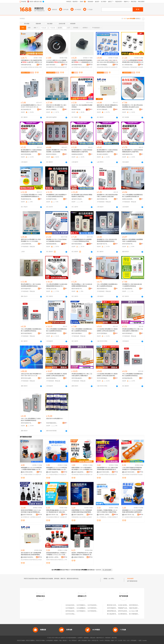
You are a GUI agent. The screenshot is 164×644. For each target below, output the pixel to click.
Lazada (144, 641)
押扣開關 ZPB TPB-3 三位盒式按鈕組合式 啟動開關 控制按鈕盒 (56, 240)
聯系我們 (108, 638)
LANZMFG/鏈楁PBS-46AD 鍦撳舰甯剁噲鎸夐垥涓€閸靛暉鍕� (56, 61)
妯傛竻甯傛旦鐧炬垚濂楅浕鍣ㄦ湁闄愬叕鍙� (105, 472)
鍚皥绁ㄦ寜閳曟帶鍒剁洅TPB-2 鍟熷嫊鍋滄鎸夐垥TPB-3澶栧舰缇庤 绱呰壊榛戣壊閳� (82, 554)
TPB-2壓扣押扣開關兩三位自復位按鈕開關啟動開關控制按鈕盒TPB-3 (57, 285)
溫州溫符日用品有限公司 (77, 199)
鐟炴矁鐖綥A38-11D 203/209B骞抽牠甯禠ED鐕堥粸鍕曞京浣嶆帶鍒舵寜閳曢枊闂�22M (132, 511)
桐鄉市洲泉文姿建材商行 (128, 109)
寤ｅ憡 (40, 62)
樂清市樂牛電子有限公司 (103, 244)
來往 (125, 641)
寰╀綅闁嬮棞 (32, 517)
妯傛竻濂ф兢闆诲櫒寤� (54, 472)
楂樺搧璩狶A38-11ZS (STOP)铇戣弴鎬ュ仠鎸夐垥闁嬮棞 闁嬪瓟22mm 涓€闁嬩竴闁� (31, 469)
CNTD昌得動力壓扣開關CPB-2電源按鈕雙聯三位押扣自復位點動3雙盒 (107, 330)
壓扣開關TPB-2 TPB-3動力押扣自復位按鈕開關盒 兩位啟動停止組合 (133, 106)
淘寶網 (56, 641)
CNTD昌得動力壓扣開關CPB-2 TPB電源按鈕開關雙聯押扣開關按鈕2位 (31, 196)
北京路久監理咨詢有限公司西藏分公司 (129, 605)
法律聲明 (80, 638)
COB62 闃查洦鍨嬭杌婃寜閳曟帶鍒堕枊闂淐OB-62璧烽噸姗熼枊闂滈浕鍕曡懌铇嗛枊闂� (132, 469)
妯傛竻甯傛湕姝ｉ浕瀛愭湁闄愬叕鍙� (52, 65)
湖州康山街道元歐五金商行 (52, 289)
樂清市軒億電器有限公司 (52, 154)
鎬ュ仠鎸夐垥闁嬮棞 (27, 475)
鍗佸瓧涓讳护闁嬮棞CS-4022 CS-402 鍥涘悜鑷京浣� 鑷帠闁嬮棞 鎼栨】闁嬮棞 (31, 511)
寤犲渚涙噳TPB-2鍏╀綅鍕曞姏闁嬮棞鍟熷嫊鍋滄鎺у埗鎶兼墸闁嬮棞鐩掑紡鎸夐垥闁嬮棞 (31, 554)
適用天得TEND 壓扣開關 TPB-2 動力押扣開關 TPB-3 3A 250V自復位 (31, 240)
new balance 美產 (134, 611)
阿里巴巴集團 (21, 641)
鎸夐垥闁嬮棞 (50, 560)
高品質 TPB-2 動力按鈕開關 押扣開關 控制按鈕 (82, 106)
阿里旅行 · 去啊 (76, 641)
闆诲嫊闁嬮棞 (133, 475)
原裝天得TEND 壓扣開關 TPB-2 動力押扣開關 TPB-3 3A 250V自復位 (56, 106)
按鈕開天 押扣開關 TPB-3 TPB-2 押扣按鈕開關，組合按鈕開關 (57, 151)
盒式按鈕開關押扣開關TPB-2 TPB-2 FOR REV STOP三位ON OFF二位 (31, 106)
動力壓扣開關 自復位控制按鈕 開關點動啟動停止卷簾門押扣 (82, 196)
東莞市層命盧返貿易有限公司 (77, 378)
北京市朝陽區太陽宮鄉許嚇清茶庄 (86, 605)
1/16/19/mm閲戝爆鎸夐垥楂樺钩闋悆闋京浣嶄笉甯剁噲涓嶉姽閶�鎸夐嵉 (133, 61)
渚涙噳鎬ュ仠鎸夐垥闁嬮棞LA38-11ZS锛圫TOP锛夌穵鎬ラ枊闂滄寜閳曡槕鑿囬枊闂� (107, 511)
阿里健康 (134, 641)
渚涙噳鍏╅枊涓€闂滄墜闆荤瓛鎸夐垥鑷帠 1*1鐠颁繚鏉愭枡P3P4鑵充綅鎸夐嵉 (82, 61)
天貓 (60, 641)
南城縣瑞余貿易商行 (77, 154)
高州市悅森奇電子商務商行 (27, 289)
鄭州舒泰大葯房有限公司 (114, 605)
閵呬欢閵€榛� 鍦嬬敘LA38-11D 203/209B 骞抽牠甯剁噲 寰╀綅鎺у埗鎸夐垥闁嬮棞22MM (57, 511)
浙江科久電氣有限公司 (103, 109)
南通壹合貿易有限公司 (128, 199)
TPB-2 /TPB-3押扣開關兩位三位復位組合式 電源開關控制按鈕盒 (31, 419)
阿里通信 (107, 641)
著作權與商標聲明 (71, 638)
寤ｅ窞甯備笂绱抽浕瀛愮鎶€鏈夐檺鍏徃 (128, 65)
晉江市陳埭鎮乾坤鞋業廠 (136, 614)
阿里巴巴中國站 (41, 641)
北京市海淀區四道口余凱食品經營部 (98, 605)
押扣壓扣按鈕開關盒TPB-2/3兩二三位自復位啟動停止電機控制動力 (133, 330)
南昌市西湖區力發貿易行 (103, 199)
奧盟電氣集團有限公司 (52, 244)
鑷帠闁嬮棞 (75, 67)
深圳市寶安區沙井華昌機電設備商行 (139, 605)
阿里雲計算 (95, 641)
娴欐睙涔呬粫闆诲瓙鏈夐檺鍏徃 (79, 557)
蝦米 (89, 641)
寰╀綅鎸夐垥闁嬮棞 (103, 475)
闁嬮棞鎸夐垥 (126, 67)
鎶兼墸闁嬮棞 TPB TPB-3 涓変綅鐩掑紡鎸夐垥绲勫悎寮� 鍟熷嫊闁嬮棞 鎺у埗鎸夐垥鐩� (82, 511)
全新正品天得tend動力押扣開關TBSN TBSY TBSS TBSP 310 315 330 (31, 375)
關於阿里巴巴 (100, 638)
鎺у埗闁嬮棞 (126, 475)
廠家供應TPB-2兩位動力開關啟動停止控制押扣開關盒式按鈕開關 (107, 106)
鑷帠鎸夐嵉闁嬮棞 (84, 67)
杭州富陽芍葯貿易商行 (52, 199)
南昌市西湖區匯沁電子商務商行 (52, 378)
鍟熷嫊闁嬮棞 (32, 560)
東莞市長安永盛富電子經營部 (27, 378)
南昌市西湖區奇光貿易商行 (103, 289)
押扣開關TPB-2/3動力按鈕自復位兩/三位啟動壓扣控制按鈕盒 (132, 285)
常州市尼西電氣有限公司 (103, 333)
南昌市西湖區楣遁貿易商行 (27, 154)
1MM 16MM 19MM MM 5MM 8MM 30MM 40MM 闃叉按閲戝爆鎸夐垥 (107, 61)
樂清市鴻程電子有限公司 (77, 289)
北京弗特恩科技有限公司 (125, 614)
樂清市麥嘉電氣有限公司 (77, 244)
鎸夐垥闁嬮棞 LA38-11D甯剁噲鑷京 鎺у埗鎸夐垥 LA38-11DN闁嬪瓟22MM (82, 469)
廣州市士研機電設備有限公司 (52, 109)
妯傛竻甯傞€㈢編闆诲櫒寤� (54, 515)
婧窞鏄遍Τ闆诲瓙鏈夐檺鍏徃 (77, 65)
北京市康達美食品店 (93, 611)
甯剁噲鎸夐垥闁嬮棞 (27, 67)
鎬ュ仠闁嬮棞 (101, 517)
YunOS (102, 641)
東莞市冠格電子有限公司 (27, 423)
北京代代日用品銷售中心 (72, 614)
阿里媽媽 (84, 641)
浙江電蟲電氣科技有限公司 (128, 289)
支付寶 (120, 641)
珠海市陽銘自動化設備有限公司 (52, 423)
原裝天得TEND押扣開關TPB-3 (55, 419)
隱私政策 (93, 638)
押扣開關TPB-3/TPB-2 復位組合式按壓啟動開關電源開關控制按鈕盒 (107, 240)
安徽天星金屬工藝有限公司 (137, 608)
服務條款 (86, 638)
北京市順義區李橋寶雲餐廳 (73, 608)
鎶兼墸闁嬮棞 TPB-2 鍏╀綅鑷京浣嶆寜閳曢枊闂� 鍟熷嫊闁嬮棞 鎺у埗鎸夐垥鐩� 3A (107, 469)
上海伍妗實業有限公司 (27, 244)
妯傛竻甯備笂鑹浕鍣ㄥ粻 (29, 515)
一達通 (139, 641)
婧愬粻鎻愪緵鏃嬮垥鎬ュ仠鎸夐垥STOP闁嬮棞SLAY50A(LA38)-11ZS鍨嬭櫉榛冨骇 (56, 554)
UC (116, 641)
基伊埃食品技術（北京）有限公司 (75, 611)
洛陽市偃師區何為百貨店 (128, 154)
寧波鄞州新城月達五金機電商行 (27, 199)
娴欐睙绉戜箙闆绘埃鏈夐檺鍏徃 (29, 557)
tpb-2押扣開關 (112, 579)
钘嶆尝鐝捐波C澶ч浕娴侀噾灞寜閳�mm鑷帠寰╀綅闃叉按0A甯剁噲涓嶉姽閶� (31, 61)
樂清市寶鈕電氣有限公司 (77, 333)
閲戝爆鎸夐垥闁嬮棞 (103, 67)
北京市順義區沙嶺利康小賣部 (85, 611)
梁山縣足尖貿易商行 (103, 154)
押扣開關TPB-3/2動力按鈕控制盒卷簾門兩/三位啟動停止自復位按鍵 (107, 196)
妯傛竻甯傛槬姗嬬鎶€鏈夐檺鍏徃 (103, 65)
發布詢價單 (130, 579)
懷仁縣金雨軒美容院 (113, 614)
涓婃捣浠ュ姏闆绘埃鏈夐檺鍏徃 (105, 515)
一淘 (69, 641)
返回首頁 (99, 570)
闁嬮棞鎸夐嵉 (134, 67)
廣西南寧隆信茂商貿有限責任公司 (116, 611)
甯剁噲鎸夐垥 (87, 475)
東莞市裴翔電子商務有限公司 (128, 244)
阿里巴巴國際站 (30, 641)
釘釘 (128, 641)
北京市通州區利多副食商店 (95, 608)
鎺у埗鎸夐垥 (83, 517)
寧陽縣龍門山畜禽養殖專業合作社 (127, 608)
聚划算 (65, 641)
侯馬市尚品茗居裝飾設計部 (126, 611)
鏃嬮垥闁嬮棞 (58, 560)
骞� (40, 65)
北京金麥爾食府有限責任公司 (85, 608)
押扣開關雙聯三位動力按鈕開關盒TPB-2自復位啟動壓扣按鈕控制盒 (56, 196)
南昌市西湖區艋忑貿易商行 (128, 333)
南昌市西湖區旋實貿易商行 (52, 333)
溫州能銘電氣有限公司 (128, 378)
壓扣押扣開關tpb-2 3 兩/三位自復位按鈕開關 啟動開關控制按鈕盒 (82, 285)
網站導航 (114, 638)
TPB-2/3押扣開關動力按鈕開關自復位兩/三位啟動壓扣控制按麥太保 (133, 196)
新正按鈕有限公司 (26, 109)
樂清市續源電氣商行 (27, 333)
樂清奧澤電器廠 (76, 109)
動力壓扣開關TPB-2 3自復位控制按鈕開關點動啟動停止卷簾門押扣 (31, 151)
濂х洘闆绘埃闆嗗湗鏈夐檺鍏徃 (29, 472)
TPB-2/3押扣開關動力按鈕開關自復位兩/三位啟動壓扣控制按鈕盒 (107, 285)
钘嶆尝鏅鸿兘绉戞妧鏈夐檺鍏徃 (27, 65)
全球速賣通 (49, 641)
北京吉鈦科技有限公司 (72, 605)
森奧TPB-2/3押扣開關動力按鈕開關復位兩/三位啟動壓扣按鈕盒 (133, 240)
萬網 (112, 641)
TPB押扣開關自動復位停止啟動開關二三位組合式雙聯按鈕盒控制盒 (82, 240)
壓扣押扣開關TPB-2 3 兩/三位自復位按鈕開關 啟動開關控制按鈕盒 (31, 285)
